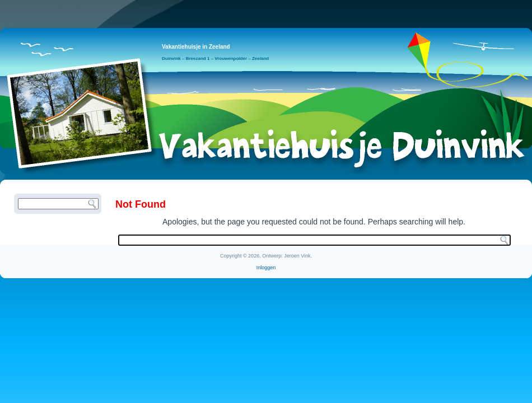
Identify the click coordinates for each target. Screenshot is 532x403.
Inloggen (266, 268)
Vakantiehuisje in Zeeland (196, 47)
